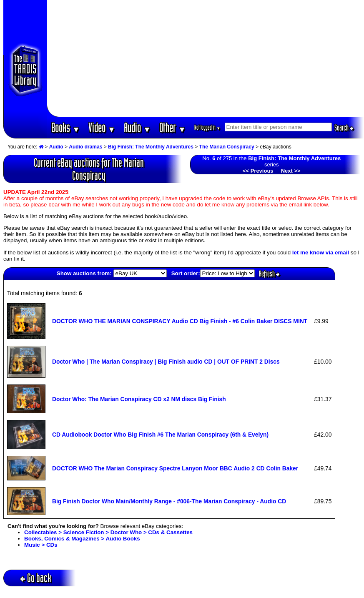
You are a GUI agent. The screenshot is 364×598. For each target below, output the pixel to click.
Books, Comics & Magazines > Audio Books (82, 539)
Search (344, 128)
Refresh (269, 274)
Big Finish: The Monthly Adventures (151, 147)
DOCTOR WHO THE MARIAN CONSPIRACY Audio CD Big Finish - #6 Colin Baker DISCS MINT (180, 321)
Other (173, 127)
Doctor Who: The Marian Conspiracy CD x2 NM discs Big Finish (139, 399)
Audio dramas (85, 147)
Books (66, 127)
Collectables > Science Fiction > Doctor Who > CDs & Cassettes (108, 532)
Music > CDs (41, 545)
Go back (36, 578)
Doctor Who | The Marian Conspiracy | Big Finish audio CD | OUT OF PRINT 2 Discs (166, 362)
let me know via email (321, 253)
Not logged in (207, 127)
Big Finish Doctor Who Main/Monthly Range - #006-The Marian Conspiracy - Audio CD (169, 501)
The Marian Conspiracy (227, 147)
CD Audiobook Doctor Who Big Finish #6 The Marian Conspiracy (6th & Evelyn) (160, 435)
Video (102, 127)
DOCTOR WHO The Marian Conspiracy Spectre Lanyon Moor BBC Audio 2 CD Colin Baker (175, 468)
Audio (137, 127)
